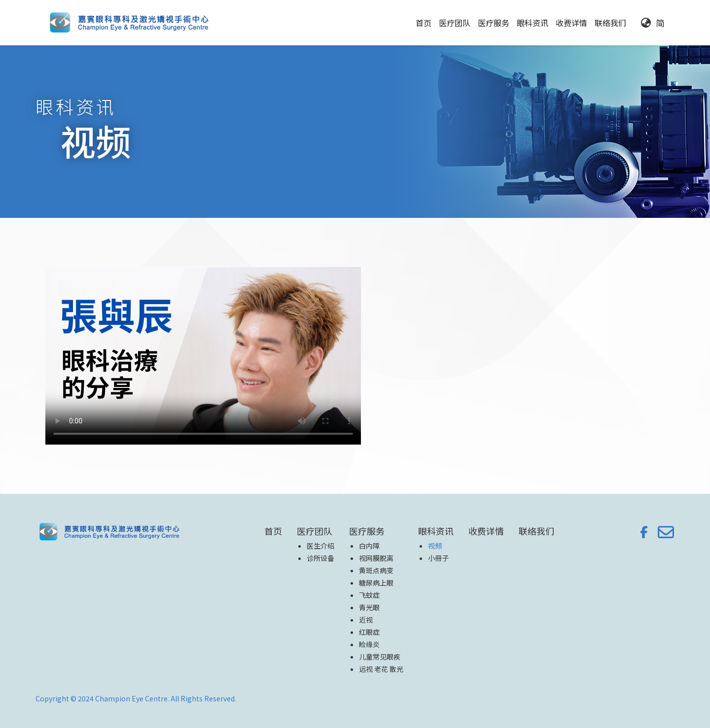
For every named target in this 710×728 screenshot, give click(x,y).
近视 (366, 620)
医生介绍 (320, 546)
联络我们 (610, 23)
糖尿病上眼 (376, 583)
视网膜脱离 (376, 558)
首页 (424, 23)
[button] (455, 23)
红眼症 (369, 632)
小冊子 (438, 558)
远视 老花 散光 (381, 669)
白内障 (369, 546)
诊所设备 (320, 558)
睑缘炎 (369, 644)
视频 (435, 546)
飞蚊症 (369, 595)
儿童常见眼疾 (380, 657)
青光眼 (369, 607)
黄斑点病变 (376, 570)
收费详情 (571, 23)
